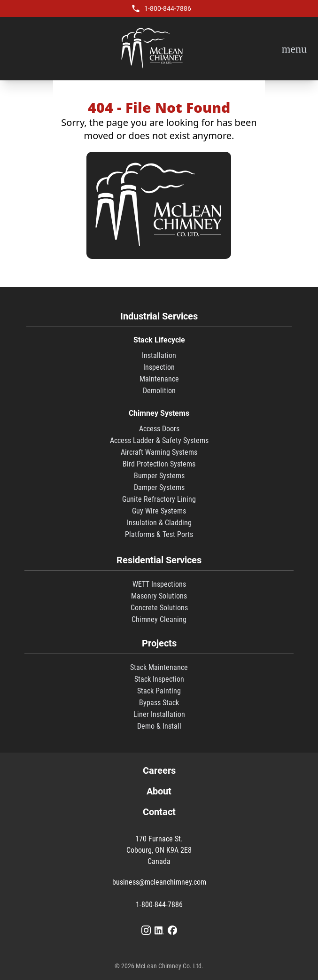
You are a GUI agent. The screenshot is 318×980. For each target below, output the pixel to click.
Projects (159, 643)
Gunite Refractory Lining (159, 499)
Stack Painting (159, 691)
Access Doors (159, 429)
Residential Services (159, 560)
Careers (159, 770)
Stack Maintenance (159, 667)
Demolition (159, 391)
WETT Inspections (159, 584)
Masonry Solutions (159, 596)
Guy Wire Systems (159, 511)
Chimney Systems (159, 413)
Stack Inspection (159, 679)
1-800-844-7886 (168, 8)
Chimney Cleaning (159, 619)
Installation (159, 355)
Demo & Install (159, 726)
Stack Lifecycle (159, 340)
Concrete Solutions (159, 608)
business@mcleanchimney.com (159, 882)
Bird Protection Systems (159, 464)
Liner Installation (159, 714)
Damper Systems (159, 487)
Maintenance (159, 379)
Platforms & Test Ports (159, 534)
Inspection (159, 367)
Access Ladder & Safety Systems (159, 440)
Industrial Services (159, 316)
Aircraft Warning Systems (159, 452)
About (159, 791)
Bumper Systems (159, 476)
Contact (159, 812)
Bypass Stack (159, 703)
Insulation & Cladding (159, 523)
